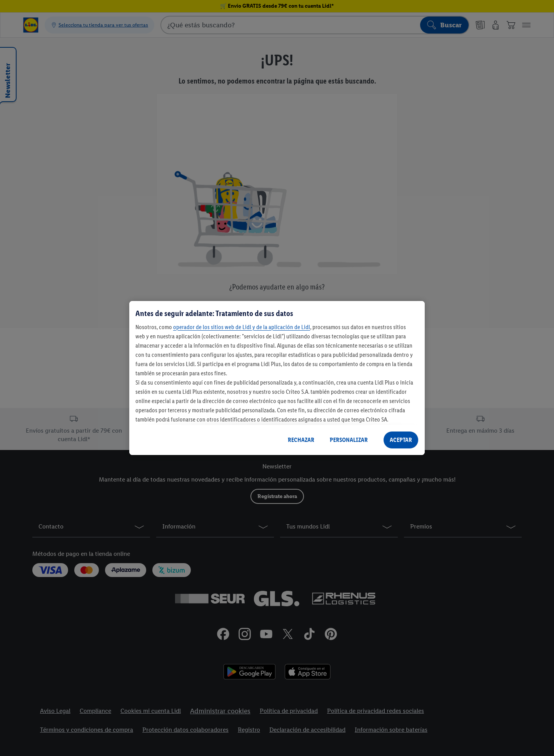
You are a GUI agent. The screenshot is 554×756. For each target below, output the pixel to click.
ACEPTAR (401, 440)
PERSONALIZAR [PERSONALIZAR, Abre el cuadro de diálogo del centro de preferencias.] (349, 440)
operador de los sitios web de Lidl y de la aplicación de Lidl (242, 327)
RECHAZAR (301, 440)
